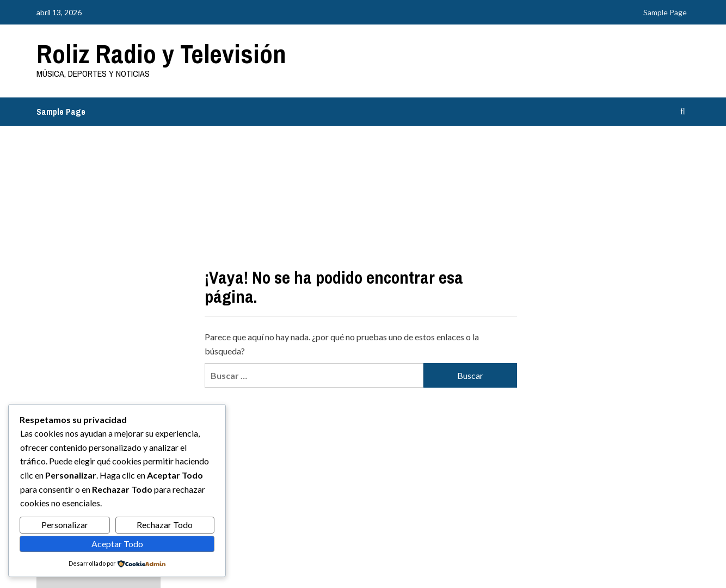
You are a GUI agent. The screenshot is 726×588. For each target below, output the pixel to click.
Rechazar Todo (165, 525)
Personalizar (65, 525)
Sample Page (665, 12)
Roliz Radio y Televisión (161, 54)
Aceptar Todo (117, 544)
